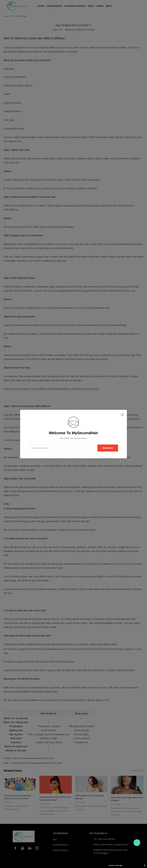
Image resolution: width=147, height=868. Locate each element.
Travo (137, 843)
